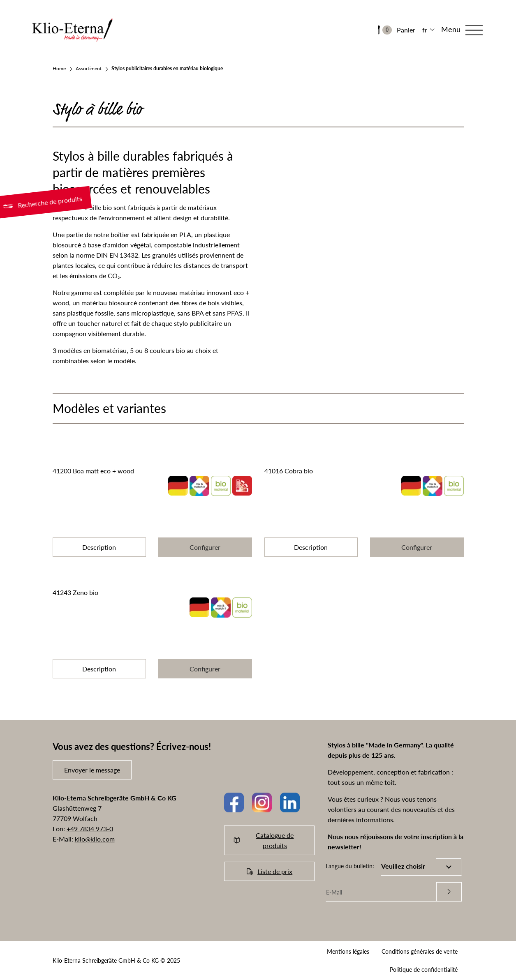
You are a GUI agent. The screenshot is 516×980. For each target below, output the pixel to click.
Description (99, 547)
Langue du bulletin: (350, 866)
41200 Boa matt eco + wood (93, 471)
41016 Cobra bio (289, 471)
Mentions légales (348, 951)
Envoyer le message (92, 770)
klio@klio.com (95, 839)
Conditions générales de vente (420, 951)
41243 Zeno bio (75, 592)
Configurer (205, 547)
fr (425, 30)
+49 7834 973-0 (90, 829)
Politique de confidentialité (424, 970)
